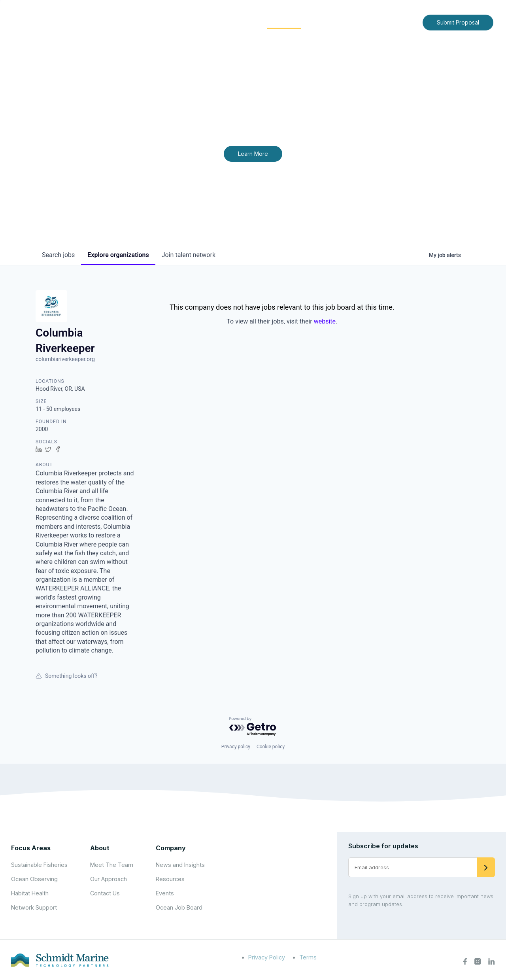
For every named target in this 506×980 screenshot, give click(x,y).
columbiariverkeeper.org (65, 359)
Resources (170, 879)
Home (157, 22)
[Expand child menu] (201, 23)
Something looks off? (66, 676)
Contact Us (400, 22)
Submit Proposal (458, 22)
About (188, 22)
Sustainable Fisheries (39, 865)
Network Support (34, 907)
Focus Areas (232, 22)
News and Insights (345, 22)
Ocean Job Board (179, 907)
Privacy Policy (267, 957)
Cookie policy (271, 747)
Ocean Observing (34, 879)
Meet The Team (112, 865)
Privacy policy (236, 747)
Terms (308, 957)
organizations (118, 255)
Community (284, 22)
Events (165, 893)
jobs (58, 255)
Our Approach (109, 879)
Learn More (253, 154)
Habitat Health (30, 893)
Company (171, 848)
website (325, 321)
